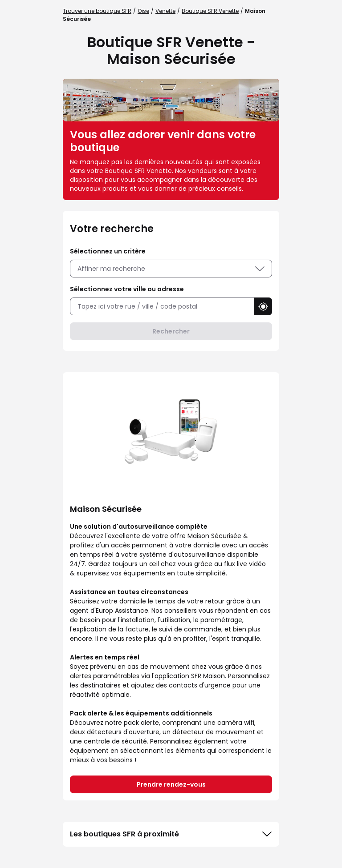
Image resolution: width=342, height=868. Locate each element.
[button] (263, 306)
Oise (143, 11)
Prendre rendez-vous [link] (171, 784)
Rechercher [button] (171, 331)
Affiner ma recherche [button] (171, 269)
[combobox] (162, 307)
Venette (165, 11)
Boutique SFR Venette (210, 11)
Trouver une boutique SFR (97, 11)
